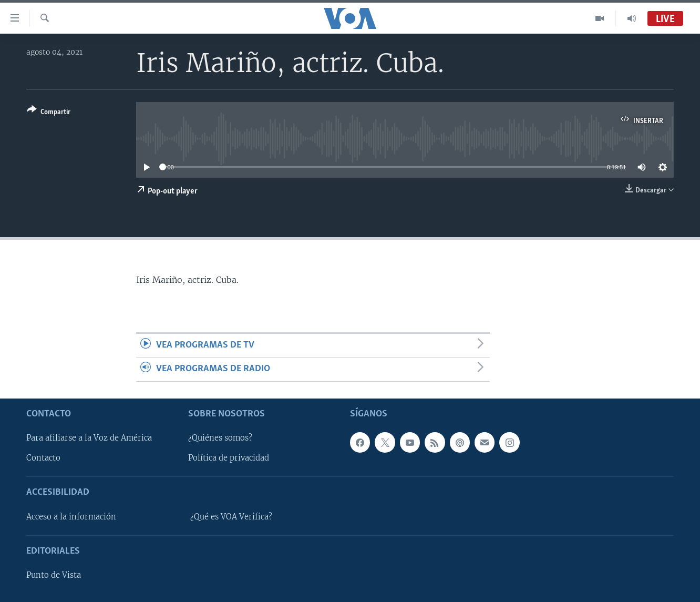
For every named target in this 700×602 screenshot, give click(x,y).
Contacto (43, 458)
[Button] (49, 113)
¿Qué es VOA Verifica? (231, 517)
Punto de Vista (54, 575)
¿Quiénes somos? (220, 438)
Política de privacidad (229, 458)
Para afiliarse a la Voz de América (89, 438)
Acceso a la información (71, 517)
